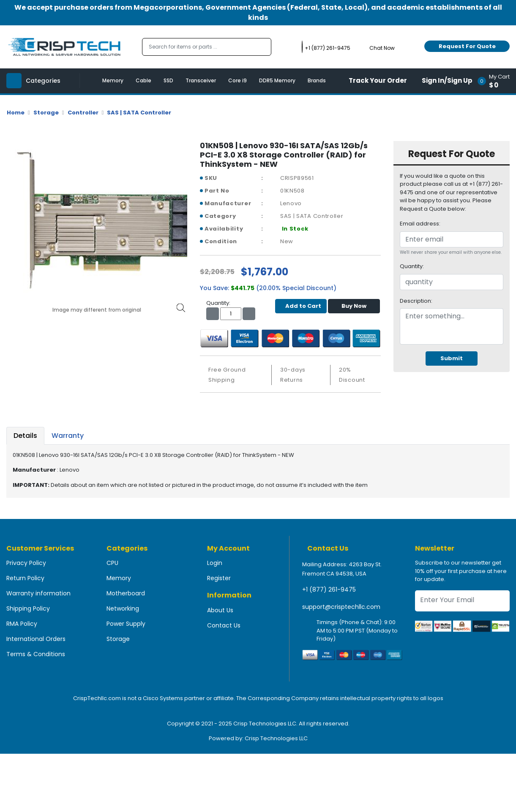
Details (25, 436)
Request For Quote (467, 46)
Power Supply (126, 624)
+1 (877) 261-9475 (329, 589)
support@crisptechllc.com (341, 607)
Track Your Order (378, 80)
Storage (46, 113)
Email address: (420, 224)
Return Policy (25, 578)
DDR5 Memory (277, 80)
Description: (416, 301)
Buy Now (354, 306)
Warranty (68, 436)
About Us (220, 610)
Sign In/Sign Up (447, 80)
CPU (112, 563)
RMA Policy (22, 624)
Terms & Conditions (36, 654)
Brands (317, 80)
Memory (113, 80)
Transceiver (201, 80)
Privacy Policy (26, 563)
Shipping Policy (28, 608)
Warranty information (38, 593)
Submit (452, 358)
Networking (123, 608)
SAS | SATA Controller (139, 113)
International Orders (36, 639)
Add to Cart (301, 306)
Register (219, 578)
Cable (143, 80)
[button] (496, 81)
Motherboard (126, 593)
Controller (83, 113)
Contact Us (224, 625)
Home (16, 113)
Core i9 (238, 80)
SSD (168, 80)
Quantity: (412, 266)
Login (215, 563)
